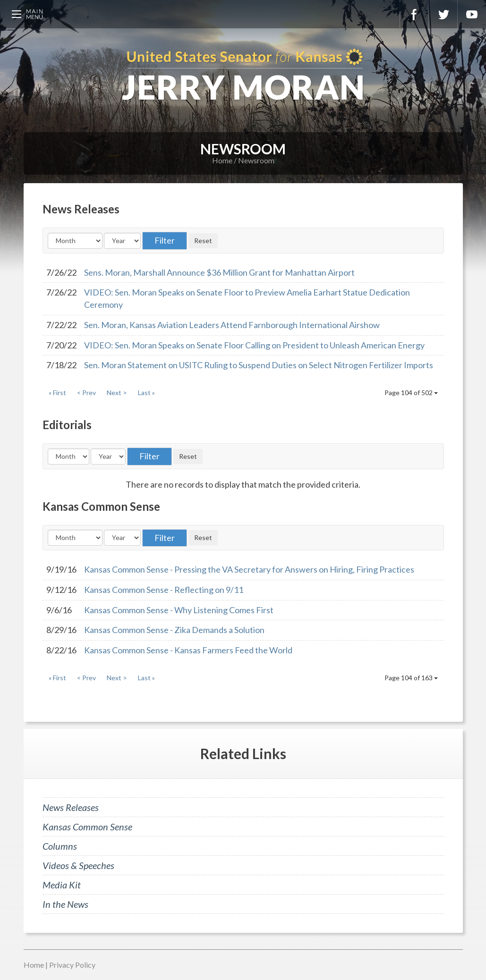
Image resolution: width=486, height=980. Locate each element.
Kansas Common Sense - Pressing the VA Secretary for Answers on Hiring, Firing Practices (249, 569)
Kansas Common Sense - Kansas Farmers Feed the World (188, 650)
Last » (146, 393)
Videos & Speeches (78, 865)
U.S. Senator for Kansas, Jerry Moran (243, 76)
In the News (65, 904)
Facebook (414, 14)
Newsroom (256, 160)
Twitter (443, 14)
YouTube (472, 14)
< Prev (86, 393)
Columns (60, 846)
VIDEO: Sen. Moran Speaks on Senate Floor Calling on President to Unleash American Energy (254, 345)
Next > (117, 393)
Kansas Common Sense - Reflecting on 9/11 (164, 590)
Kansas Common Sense (87, 827)
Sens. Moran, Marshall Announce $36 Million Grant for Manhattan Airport (219, 272)
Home (222, 160)
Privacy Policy (72, 965)
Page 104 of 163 (411, 678)
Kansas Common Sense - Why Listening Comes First (179, 610)
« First (57, 393)
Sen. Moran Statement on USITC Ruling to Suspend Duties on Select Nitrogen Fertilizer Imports (259, 365)
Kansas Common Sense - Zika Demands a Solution (174, 630)
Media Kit (62, 885)
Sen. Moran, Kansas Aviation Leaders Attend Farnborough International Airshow (232, 325)
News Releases (71, 807)
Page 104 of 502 (411, 393)
